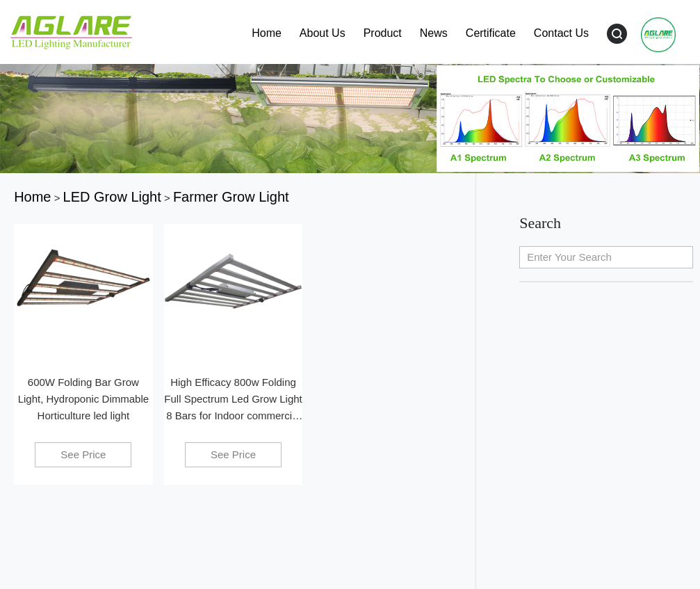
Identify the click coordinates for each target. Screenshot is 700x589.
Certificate (491, 33)
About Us (323, 33)
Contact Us (561, 33)
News (434, 33)
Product (383, 33)
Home (267, 33)
